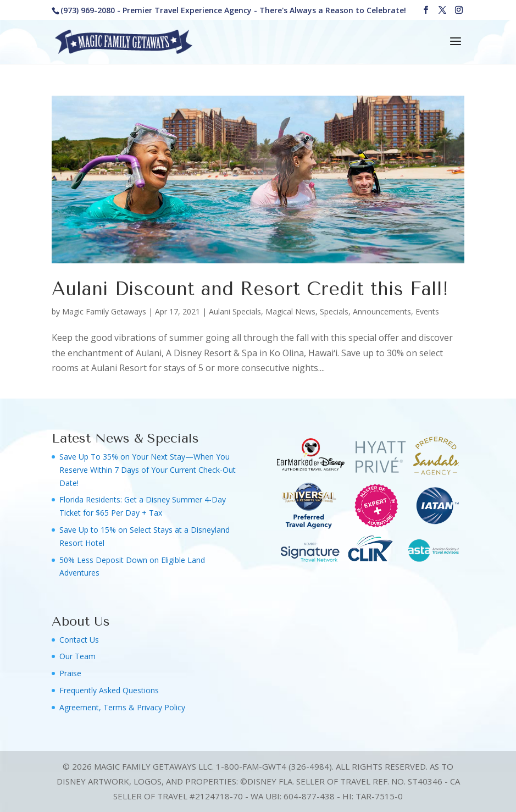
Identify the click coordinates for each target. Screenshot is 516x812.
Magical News (290, 311)
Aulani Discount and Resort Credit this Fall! (250, 289)
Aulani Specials (235, 311)
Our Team (77, 656)
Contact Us (79, 640)
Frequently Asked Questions (109, 690)
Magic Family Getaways (104, 311)
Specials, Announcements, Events (379, 311)
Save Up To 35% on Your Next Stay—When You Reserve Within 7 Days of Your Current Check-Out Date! (148, 470)
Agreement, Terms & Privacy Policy (122, 707)
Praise (70, 673)
